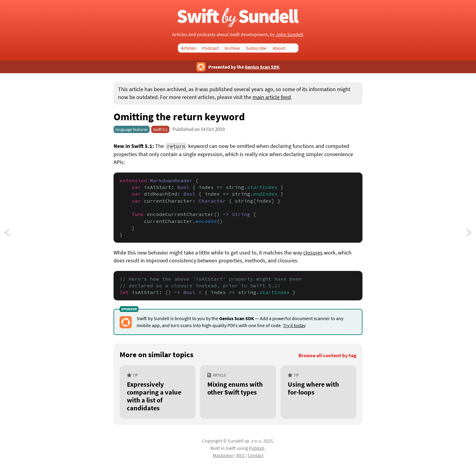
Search (295, 48)
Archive (232, 48)
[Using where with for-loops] (318, 392)
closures (313, 253)
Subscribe (256, 48)
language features (132, 129)
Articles (189, 48)
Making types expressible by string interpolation (469, 234)
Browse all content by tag (327, 356)
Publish (257, 448)
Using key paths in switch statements (13, 234)
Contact (256, 455)
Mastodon (223, 455)
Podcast (210, 48)
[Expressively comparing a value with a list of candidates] (158, 392)
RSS (241, 455)
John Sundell (289, 34)
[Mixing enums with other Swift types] (238, 392)
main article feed (272, 97)
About (279, 48)
